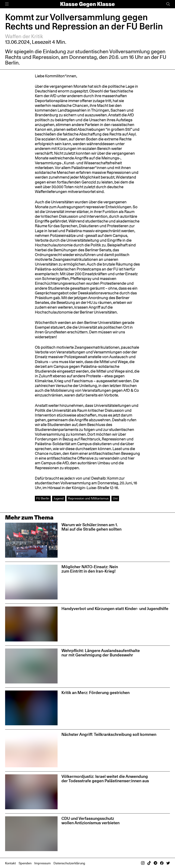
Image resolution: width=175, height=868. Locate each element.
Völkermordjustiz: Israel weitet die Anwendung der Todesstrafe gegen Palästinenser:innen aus (105, 779)
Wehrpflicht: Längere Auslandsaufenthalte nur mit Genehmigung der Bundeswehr (101, 653)
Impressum (43, 863)
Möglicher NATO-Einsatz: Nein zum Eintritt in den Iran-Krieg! (90, 569)
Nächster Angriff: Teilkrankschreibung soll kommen (109, 734)
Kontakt (10, 863)
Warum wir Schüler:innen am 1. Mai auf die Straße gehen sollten (91, 527)
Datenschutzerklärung (69, 863)
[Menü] (7, 4)
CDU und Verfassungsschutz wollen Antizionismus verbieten (90, 821)
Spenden (25, 863)
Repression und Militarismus (88, 498)
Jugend (59, 498)
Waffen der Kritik (24, 36)
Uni (115, 498)
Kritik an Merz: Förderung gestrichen (96, 693)
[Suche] (168, 4)
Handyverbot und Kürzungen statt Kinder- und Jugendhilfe (115, 609)
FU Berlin (43, 498)
